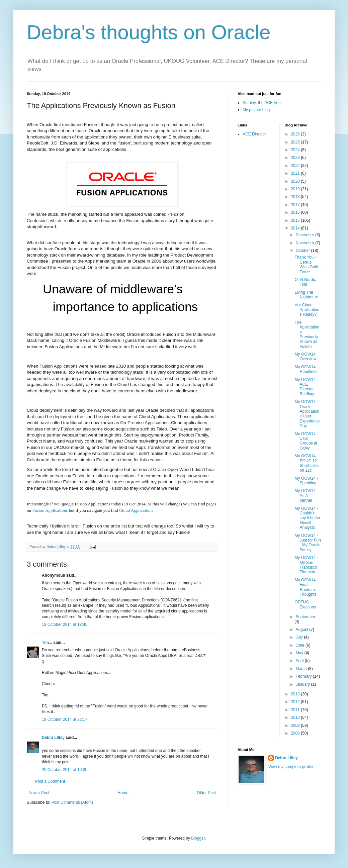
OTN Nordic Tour (305, 282)
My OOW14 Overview (305, 357)
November (305, 243)
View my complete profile (291, 767)
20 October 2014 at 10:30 (65, 770)
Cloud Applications (136, 510)
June (300, 645)
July (300, 637)
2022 (296, 166)
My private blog (256, 110)
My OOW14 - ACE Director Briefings (306, 387)
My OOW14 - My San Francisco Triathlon (306, 565)
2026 (296, 134)
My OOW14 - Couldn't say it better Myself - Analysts (307, 518)
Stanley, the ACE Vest (262, 103)
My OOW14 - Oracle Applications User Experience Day (307, 414)
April (300, 661)
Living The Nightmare (306, 295)
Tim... (47, 643)
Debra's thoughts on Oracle (149, 32)
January (303, 684)
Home (123, 793)
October (303, 251)
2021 (296, 173)
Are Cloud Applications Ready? (307, 310)
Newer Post (39, 793)
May (300, 653)
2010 (296, 717)
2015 (296, 220)
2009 (296, 726)
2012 (296, 702)
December (305, 235)
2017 (296, 205)
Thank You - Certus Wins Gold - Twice (308, 264)
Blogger (198, 838)
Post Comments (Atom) (72, 802)
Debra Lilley (53, 738)
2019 (296, 189)
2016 (296, 212)
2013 (296, 694)
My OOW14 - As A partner (306, 496)
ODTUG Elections (305, 604)
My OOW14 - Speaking (306, 481)
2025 (296, 142)
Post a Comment (50, 781)
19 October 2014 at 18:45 (65, 624)
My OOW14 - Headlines (306, 369)
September (305, 617)
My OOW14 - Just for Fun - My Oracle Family (308, 543)
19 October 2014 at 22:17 (65, 719)
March (302, 669)
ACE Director (254, 134)
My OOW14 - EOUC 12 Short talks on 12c (307, 463)
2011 (296, 710)
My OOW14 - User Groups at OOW (306, 441)
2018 (296, 197)
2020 (296, 181)
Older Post (206, 793)
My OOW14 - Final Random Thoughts (306, 587)
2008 (296, 733)
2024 (296, 150)
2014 (296, 228)
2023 (296, 158)
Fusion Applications (50, 510)
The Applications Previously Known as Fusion (307, 334)
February (304, 676)
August (302, 630)
